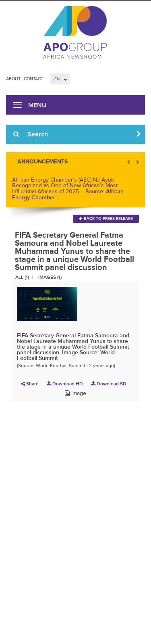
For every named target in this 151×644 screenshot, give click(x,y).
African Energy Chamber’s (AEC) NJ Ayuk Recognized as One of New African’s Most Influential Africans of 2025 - (68, 189)
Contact (33, 79)
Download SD (109, 384)
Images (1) (50, 277)
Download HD (65, 384)
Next (137, 162)
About (13, 79)
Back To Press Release (106, 218)
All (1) (22, 277)
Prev (129, 162)
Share (30, 384)
